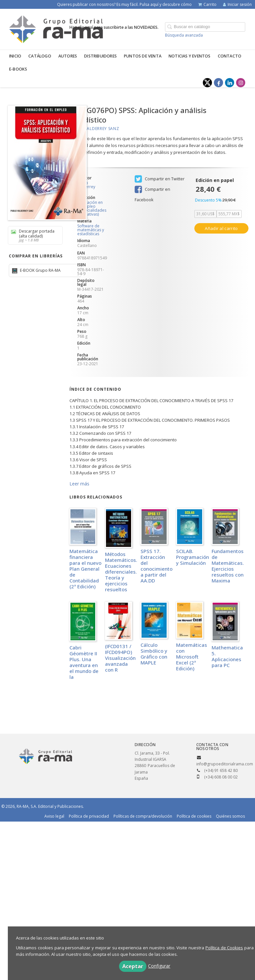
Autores (68, 56)
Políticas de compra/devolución (143, 816)
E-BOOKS (18, 69)
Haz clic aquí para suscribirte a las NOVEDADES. (114, 27)
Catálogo (40, 56)
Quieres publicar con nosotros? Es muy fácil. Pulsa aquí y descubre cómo (124, 4)
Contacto (230, 56)
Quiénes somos (230, 816)
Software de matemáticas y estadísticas (91, 230)
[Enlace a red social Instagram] (241, 83)
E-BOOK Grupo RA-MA (40, 270)
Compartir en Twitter (160, 179)
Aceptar (133, 966)
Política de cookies (194, 816)
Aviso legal (54, 816)
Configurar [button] (159, 966)
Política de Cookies (224, 948)
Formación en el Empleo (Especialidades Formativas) (91, 208)
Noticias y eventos (190, 56)
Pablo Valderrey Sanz (94, 129)
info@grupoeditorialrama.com (225, 764)
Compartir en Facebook (152, 190)
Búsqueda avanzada (184, 35)
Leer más (79, 484)
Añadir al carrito (221, 228)
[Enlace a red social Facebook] (218, 83)
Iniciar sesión (237, 4)
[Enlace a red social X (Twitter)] (207, 83)
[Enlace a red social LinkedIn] (230, 83)
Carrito (207, 4)
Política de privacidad (89, 816)
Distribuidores (100, 56)
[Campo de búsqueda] (205, 27)
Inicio (15, 56)
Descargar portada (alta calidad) (33, 235)
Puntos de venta (143, 56)
